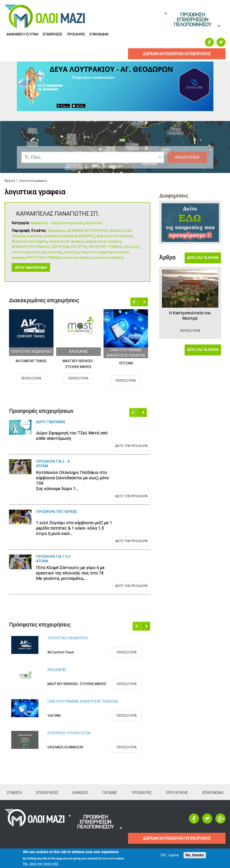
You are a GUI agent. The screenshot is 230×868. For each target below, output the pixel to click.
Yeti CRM (126, 363)
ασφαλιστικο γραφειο (66, 241)
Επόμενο (144, 302)
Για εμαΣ (110, 793)
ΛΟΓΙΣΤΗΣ (79, 247)
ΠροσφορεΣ (76, 34)
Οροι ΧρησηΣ (177, 793)
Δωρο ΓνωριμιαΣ (51, 422)
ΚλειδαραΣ (79, 352)
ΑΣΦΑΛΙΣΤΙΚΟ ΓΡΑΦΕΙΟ (31, 247)
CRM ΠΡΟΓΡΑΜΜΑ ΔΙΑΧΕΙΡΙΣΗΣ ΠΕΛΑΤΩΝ (83, 701)
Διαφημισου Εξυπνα (22, 34)
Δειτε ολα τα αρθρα (203, 258)
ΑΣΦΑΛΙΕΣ (87, 236)
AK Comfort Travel (31, 361)
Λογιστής (132, 247)
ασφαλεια (34, 236)
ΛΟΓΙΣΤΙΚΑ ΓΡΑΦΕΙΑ (43, 258)
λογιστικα (20, 252)
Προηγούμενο (135, 302)
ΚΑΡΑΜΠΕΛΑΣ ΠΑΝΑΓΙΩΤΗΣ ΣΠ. (58, 214)
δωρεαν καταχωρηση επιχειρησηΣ (177, 54)
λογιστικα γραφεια (76, 258)
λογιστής (55, 252)
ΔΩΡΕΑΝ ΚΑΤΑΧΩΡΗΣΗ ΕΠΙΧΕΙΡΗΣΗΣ (177, 838)
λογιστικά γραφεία (108, 258)
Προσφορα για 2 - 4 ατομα (53, 464)
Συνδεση (14, 793)
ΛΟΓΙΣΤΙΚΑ (60, 247)
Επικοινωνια (99, 34)
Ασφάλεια (69, 236)
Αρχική (10, 181)
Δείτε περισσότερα (31, 267)
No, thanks (195, 855)
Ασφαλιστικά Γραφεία (114, 236)
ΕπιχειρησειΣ (52, 34)
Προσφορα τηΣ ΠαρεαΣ (56, 512)
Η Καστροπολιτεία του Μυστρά (190, 316)
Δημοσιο (80, 793)
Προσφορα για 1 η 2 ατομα (53, 559)
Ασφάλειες (57, 231)
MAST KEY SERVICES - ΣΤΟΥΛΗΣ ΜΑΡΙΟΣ (79, 364)
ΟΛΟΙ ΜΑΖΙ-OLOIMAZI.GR (65, 747)
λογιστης (72, 252)
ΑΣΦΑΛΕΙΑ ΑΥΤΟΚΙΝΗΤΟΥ (88, 231)
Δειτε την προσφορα (132, 446)
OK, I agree (170, 855)
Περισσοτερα (31, 378)
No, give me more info (41, 864)
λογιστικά (38, 252)
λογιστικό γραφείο (96, 252)
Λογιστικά (94, 223)
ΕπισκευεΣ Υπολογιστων (69, 733)
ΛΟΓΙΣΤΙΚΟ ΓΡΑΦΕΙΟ (105, 247)
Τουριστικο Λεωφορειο (31, 352)
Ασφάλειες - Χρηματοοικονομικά (57, 223)
